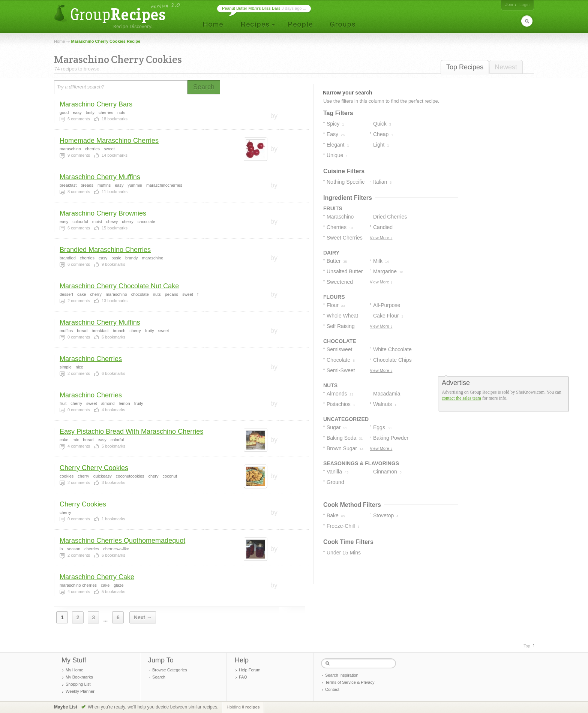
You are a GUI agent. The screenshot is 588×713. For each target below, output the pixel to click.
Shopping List (78, 684)
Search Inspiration (342, 675)
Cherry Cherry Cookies (94, 468)
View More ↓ (381, 238)
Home (59, 41)
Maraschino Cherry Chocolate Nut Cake (119, 286)
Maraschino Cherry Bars (96, 104)
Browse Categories (170, 670)
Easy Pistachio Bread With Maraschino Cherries (131, 431)
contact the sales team (461, 398)
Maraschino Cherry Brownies (103, 213)
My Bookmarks (79, 677)
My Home (74, 670)
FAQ (243, 677)
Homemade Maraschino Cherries (109, 141)
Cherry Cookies (83, 504)
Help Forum (250, 670)
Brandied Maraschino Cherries (105, 250)
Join (509, 4)
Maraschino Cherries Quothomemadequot (122, 541)
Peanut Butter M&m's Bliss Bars (251, 8)
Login (524, 4)
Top (527, 646)
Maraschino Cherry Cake (97, 577)
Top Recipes (465, 67)
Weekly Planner (80, 691)
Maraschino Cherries (91, 359)
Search (159, 677)
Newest (506, 67)
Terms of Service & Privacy (350, 682)
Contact (332, 689)
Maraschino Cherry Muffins (100, 177)
